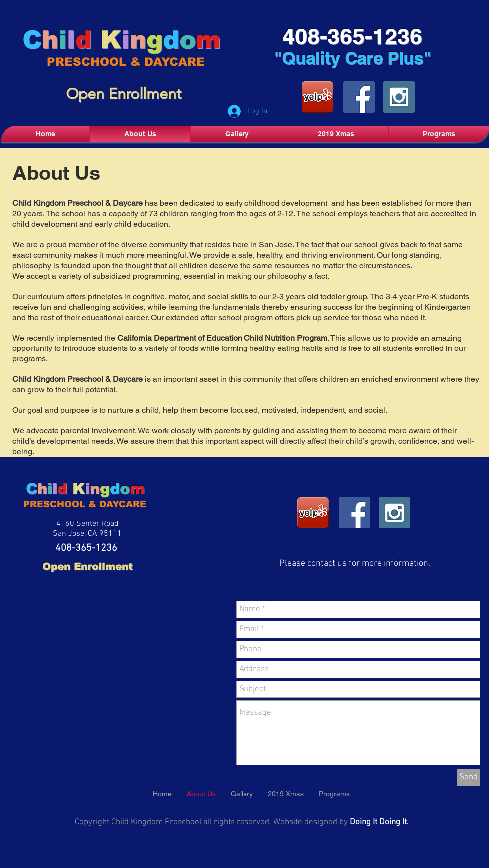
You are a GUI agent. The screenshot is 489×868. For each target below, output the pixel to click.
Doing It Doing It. (379, 822)
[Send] (468, 778)
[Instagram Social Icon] (399, 97)
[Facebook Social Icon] (359, 97)
